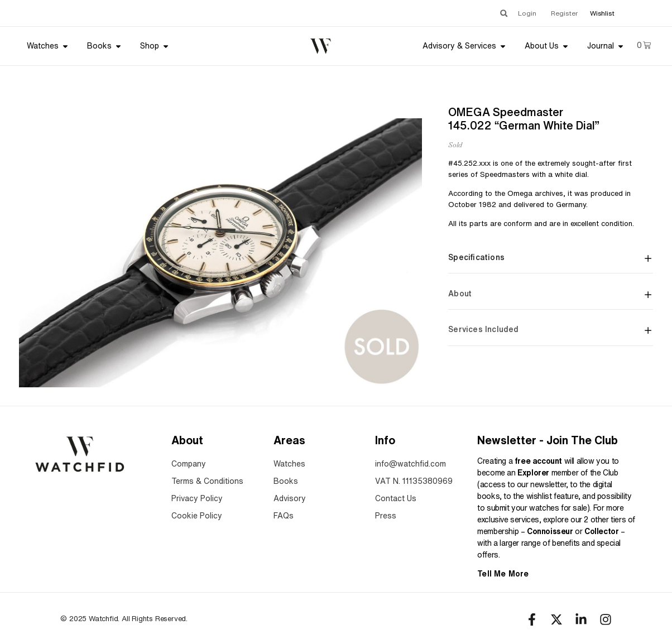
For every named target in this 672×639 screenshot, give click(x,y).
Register (564, 13)
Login (527, 13)
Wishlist (602, 13)
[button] (504, 13)
